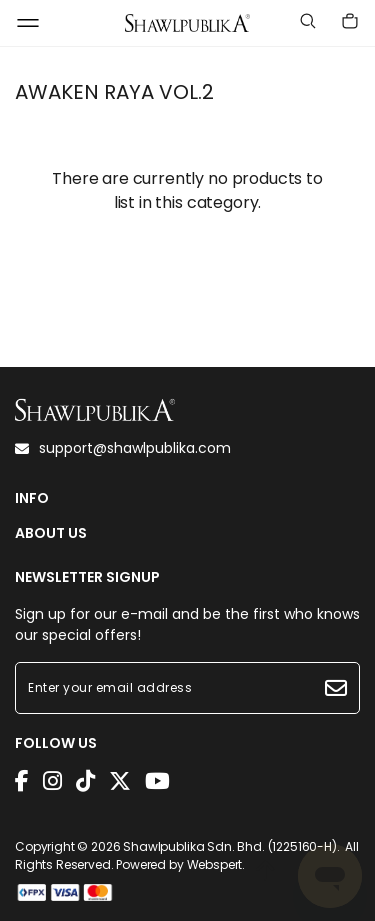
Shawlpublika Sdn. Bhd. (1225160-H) (230, 846)
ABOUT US (51, 533)
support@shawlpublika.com (123, 448)
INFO (32, 498)
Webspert (215, 864)
